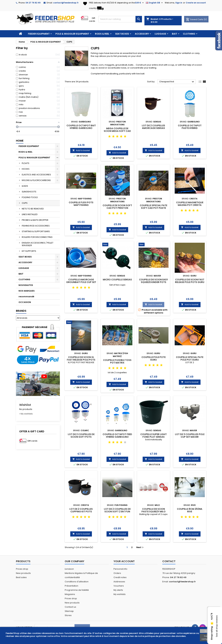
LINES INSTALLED (30, 214)
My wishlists (120, 594)
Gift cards (92, 20)
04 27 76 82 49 (33, 3)
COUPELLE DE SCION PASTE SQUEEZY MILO (154, 510)
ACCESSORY (142, 34)
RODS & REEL (102, 34)
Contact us (70, 607)
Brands (21, 311)
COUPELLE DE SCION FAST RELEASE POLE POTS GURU (190, 281)
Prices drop (22, 569)
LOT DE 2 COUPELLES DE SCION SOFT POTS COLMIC (81, 437)
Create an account (196, 3)
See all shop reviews (217, 626)
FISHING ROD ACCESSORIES (36, 226)
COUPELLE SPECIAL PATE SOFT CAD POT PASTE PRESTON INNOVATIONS (154, 208)
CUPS (25, 203)
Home (20, 141)
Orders (117, 573)
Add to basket (81, 150)
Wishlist (25, 405)
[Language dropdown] (155, 3)
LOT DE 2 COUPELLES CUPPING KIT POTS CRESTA (81, 512)
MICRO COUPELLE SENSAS (117, 280)
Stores (68, 615)
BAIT (175, 34)
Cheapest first (177, 82)
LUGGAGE (160, 34)
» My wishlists (26, 414)
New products (23, 573)
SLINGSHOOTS (29, 192)
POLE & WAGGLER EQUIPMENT (72, 34)
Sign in (179, 3)
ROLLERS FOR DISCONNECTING (37, 237)
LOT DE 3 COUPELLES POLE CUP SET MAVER (190, 436)
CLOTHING (189, 34)
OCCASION (25, 302)
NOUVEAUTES (26, 285)
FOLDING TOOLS (30, 197)
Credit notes (120, 577)
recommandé (26, 297)
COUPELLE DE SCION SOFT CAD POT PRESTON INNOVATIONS (117, 208)
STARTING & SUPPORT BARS (36, 231)
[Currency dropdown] (140, 3)
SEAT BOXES (122, 34)
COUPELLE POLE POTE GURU (154, 358)
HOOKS (26, 169)
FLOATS (26, 163)
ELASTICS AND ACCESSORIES (36, 175)
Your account (124, 561)
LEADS (25, 186)
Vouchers (119, 586)
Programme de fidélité (77, 590)
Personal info (120, 569)
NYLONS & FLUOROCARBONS (36, 180)
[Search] (120, 19)
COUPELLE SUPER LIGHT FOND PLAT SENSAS (154, 436)
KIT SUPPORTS (29, 251)
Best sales (21, 577)
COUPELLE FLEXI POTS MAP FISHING (81, 204)
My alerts (118, 590)
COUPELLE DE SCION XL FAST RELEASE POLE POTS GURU (81, 360)
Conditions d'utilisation (77, 582)
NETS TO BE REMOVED (33, 209)
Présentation (71, 586)
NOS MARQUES (27, 291)
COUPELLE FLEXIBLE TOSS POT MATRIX (117, 361)
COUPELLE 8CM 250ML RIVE (190, 510)
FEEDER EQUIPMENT (39, 34)
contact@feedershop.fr (66, 3)
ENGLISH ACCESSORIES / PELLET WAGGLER (38, 244)
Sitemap (69, 611)
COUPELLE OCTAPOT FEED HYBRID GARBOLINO (117, 436)
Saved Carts (195, 19)
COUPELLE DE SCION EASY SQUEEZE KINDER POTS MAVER (153, 282)
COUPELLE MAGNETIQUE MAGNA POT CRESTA (190, 204)
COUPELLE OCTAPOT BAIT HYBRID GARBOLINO (81, 127)
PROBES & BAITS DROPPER (35, 220)
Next (140, 547)
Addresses (119, 582)
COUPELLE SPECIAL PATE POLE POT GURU (190, 358)
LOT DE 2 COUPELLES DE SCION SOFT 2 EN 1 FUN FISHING (117, 512)
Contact (169, 561)
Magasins (70, 594)
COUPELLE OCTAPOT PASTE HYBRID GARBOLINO (190, 128)
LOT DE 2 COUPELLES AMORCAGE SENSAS (153, 127)
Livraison (69, 569)
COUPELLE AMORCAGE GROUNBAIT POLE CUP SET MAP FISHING (81, 282)
